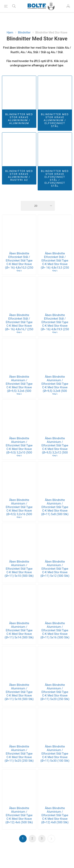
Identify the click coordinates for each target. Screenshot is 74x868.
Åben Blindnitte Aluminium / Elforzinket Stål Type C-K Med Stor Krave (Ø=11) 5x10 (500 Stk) (19, 569)
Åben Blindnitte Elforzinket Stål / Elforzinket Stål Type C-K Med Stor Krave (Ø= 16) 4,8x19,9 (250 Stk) (55, 324)
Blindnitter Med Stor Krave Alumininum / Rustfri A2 (19, 175)
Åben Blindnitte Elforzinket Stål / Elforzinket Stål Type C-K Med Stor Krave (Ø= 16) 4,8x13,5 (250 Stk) (55, 262)
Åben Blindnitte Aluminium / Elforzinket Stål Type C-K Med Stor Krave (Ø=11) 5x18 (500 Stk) (19, 692)
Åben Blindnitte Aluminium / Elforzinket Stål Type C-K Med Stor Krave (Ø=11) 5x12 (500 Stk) (55, 569)
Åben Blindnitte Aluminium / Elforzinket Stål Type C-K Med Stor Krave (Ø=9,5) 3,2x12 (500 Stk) (55, 447)
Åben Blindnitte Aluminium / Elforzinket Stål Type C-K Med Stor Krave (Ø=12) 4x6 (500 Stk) (19, 815)
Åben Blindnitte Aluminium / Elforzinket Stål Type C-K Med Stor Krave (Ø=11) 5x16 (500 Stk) (55, 630)
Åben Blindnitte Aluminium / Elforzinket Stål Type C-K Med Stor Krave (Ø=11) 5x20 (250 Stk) (55, 692)
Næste (51, 839)
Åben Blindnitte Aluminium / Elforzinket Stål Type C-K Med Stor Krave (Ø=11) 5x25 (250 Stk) (19, 754)
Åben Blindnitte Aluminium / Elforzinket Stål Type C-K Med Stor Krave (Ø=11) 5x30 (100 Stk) (55, 754)
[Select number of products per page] (38, 206)
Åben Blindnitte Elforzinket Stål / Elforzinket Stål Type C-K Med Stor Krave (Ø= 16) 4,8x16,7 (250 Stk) (19, 324)
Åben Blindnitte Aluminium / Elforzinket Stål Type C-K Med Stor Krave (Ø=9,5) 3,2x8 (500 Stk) (55, 386)
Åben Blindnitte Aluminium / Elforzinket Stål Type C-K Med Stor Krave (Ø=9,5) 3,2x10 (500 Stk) (19, 447)
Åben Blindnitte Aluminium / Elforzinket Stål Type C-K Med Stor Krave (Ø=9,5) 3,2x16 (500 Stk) (19, 509)
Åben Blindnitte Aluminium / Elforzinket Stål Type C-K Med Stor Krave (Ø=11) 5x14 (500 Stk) (19, 630)
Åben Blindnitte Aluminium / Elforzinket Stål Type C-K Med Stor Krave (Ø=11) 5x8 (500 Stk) (55, 507)
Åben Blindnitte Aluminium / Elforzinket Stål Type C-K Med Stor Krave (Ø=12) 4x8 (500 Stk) (55, 815)
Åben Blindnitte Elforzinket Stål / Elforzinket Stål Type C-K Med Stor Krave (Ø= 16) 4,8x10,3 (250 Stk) (19, 262)
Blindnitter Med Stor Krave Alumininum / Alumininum (19, 119)
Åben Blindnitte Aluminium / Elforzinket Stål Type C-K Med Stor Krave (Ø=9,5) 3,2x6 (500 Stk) (19, 386)
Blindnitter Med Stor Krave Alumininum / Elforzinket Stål (55, 120)
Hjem (10, 32)
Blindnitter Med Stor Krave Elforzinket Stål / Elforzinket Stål (55, 178)
